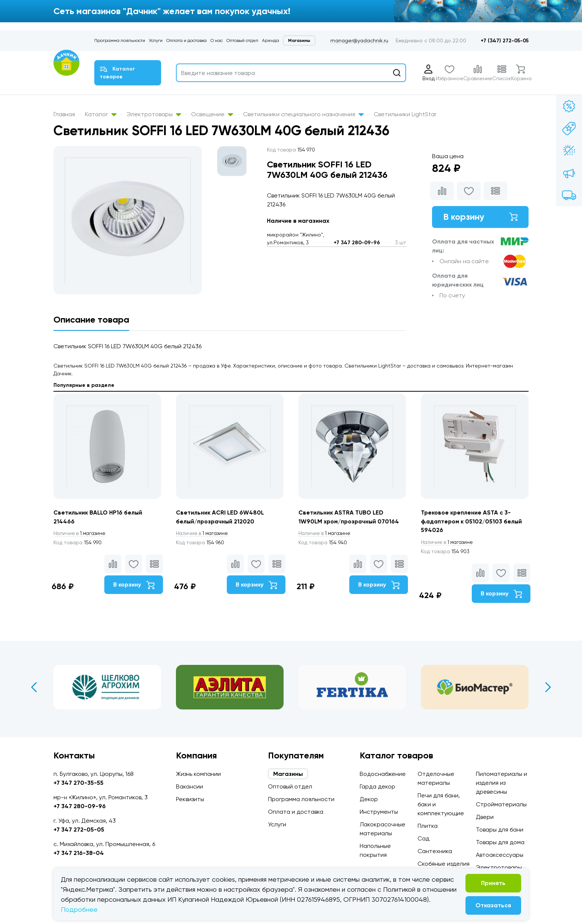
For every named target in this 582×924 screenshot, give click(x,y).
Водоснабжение (383, 774)
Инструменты (379, 812)
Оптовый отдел (242, 40)
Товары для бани (500, 830)
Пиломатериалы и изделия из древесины (501, 783)
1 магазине (81, 533)
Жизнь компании (198, 774)
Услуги (156, 40)
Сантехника (435, 851)
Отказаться (493, 905)
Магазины (299, 40)
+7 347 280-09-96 (357, 243)
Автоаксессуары (500, 855)
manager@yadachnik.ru (359, 40)
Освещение (212, 114)
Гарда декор (377, 786)
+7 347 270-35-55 (79, 783)
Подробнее (79, 909)
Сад (424, 838)
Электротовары (154, 114)
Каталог (101, 114)
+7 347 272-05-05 (79, 830)
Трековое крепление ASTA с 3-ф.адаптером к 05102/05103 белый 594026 (472, 521)
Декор (369, 799)
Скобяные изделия (444, 864)
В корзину (480, 217)
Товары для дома (500, 842)
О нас (217, 40)
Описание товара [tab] (91, 319)
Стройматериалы (501, 804)
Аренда (271, 40)
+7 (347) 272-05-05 (505, 41)
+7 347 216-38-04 (79, 853)
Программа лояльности (120, 40)
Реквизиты (190, 799)
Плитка (428, 826)
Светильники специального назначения (303, 114)
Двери (485, 817)
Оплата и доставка (187, 40)
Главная (64, 114)
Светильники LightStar (405, 114)
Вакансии (189, 786)
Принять (493, 883)
